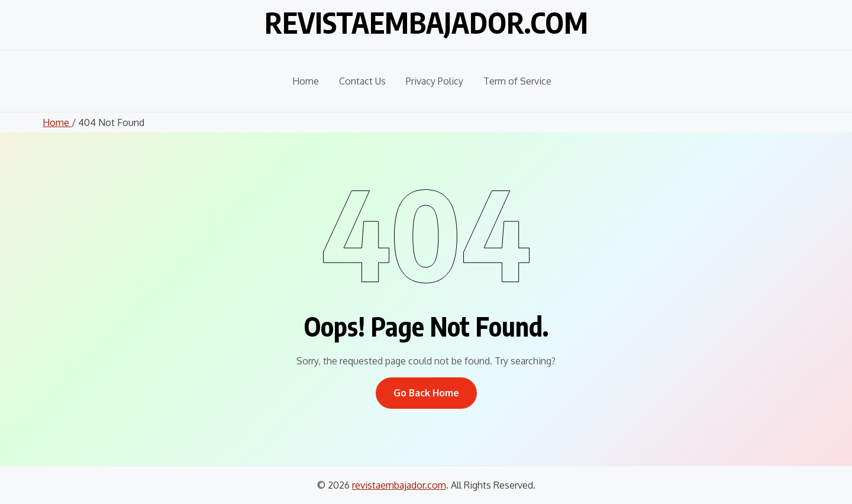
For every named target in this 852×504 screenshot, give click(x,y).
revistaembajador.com (426, 22)
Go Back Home (426, 393)
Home (306, 81)
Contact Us (362, 81)
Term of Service (517, 81)
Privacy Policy (435, 81)
